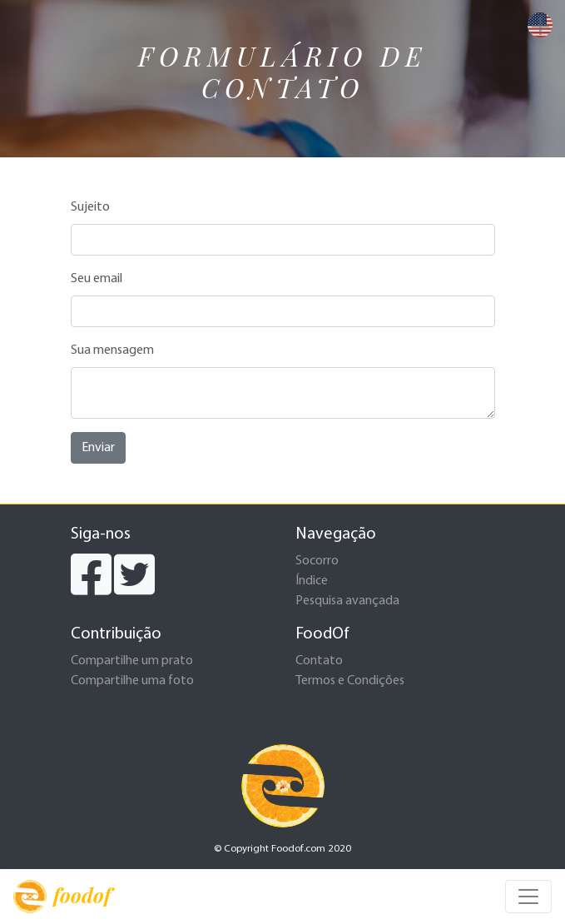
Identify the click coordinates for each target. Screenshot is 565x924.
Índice (312, 581)
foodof (62, 897)
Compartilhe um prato (132, 661)
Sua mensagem (112, 350)
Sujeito (90, 207)
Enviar (98, 448)
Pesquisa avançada (347, 601)
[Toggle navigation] (528, 897)
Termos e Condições (350, 681)
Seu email (97, 279)
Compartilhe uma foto (132, 681)
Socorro (317, 561)
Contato (319, 661)
